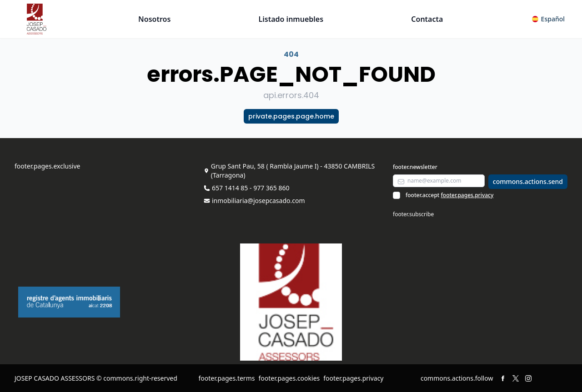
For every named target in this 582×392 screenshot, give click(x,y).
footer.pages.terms (226, 378)
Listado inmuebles (291, 19)
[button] (548, 19)
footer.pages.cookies (289, 378)
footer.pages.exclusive (47, 166)
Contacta (427, 19)
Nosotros (154, 19)
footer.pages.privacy (467, 195)
